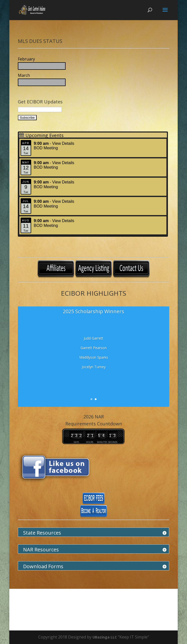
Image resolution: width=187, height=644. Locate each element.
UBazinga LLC (105, 637)
